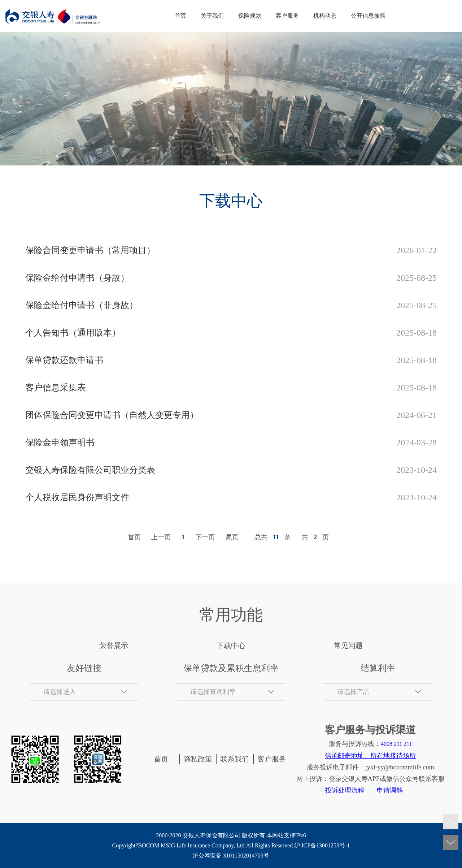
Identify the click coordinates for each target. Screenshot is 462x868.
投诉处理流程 (345, 790)
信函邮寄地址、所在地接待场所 (370, 756)
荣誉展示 (114, 645)
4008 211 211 (396, 744)
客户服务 (287, 16)
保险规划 (250, 16)
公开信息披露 (368, 16)
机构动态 (325, 16)
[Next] (206, 537)
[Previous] (162, 537)
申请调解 (390, 790)
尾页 (232, 537)
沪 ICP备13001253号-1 (322, 845)
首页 (180, 16)
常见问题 (348, 645)
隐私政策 (198, 759)
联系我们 (235, 759)
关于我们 (212, 16)
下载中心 (231, 645)
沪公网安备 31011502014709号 (231, 856)
